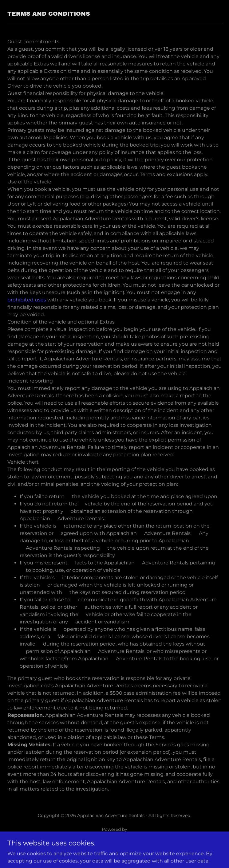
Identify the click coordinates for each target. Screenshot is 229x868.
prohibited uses (27, 300)
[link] (115, 837)
